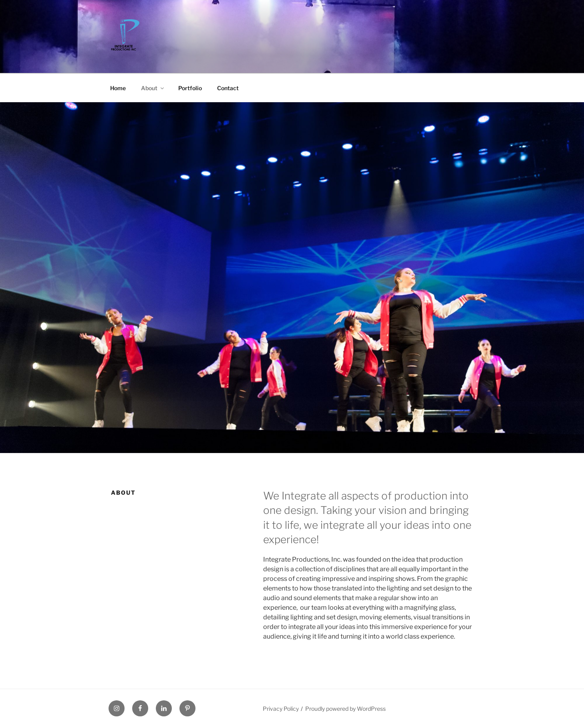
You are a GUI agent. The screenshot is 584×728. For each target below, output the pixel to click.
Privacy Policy (281, 709)
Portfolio (190, 88)
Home (118, 88)
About (153, 88)
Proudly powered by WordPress (345, 709)
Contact (228, 88)
